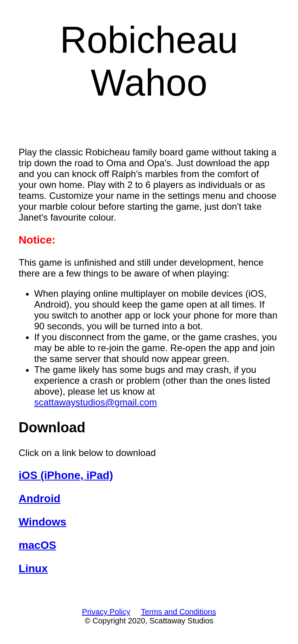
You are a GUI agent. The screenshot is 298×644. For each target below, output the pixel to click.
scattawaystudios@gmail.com (95, 402)
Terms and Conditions (178, 612)
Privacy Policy (106, 612)
